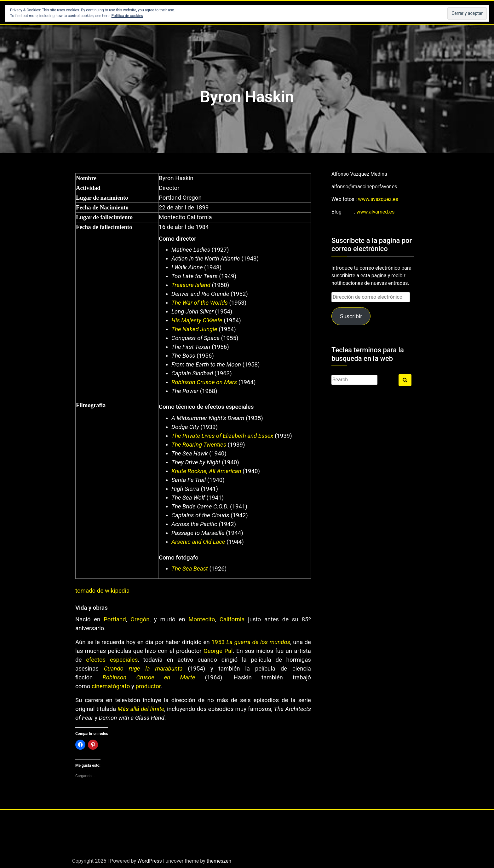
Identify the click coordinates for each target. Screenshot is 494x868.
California (232, 619)
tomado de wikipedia (102, 591)
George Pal (218, 651)
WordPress (150, 861)
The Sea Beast (190, 569)
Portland (115, 619)
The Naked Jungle (194, 329)
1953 (218, 642)
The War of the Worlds (200, 303)
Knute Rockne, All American (206, 471)
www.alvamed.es (376, 212)
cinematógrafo (111, 686)
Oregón (140, 619)
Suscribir (351, 316)
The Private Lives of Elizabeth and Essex (222, 436)
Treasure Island (191, 285)
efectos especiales (112, 660)
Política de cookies (127, 16)
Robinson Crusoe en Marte (149, 677)
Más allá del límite (141, 709)
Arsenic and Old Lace (198, 542)
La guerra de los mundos (258, 642)
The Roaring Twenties (199, 445)
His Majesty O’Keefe (197, 320)
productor (148, 686)
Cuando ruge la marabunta (143, 669)
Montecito (202, 619)
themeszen (219, 861)
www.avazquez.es (378, 199)
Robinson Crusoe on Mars (204, 382)
